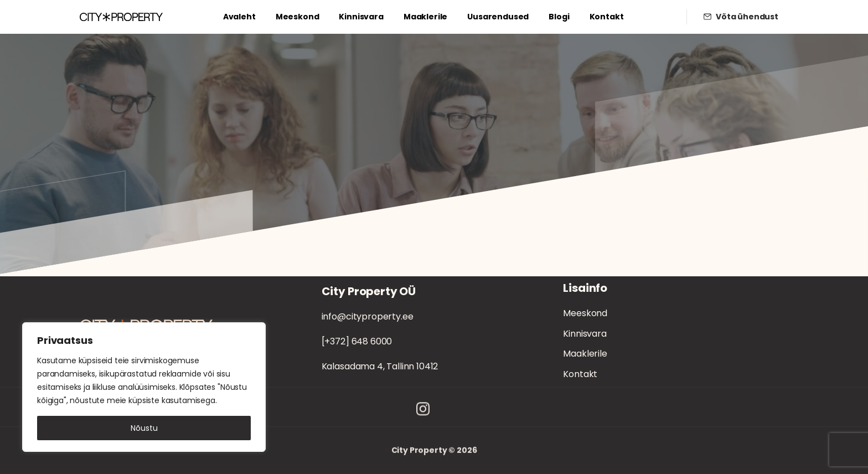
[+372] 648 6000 (357, 341)
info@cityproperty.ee (368, 316)
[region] (144, 387)
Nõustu (144, 428)
